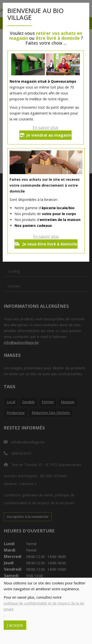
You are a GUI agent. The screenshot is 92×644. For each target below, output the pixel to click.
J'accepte (15, 625)
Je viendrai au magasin (46, 135)
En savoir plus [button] (46, 128)
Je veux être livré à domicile (46, 244)
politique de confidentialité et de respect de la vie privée (44, 606)
